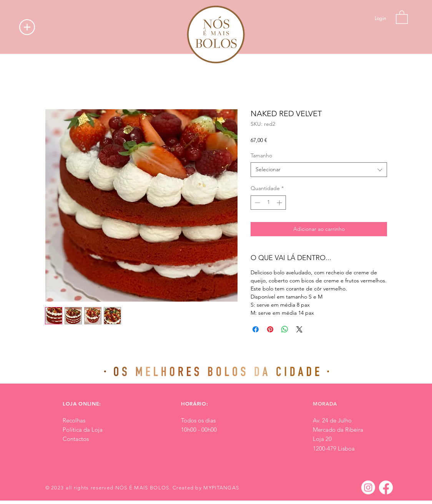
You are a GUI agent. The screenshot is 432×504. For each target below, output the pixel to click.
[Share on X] (299, 329)
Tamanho (261, 155)
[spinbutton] (268, 203)
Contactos (76, 439)
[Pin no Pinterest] (270, 329)
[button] (27, 27)
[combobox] (319, 170)
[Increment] (280, 203)
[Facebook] (386, 487)
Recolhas (74, 420)
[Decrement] (257, 203)
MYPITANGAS (221, 488)
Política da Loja (83, 430)
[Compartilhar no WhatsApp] (285, 329)
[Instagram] (368, 487)
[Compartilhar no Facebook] (256, 329)
